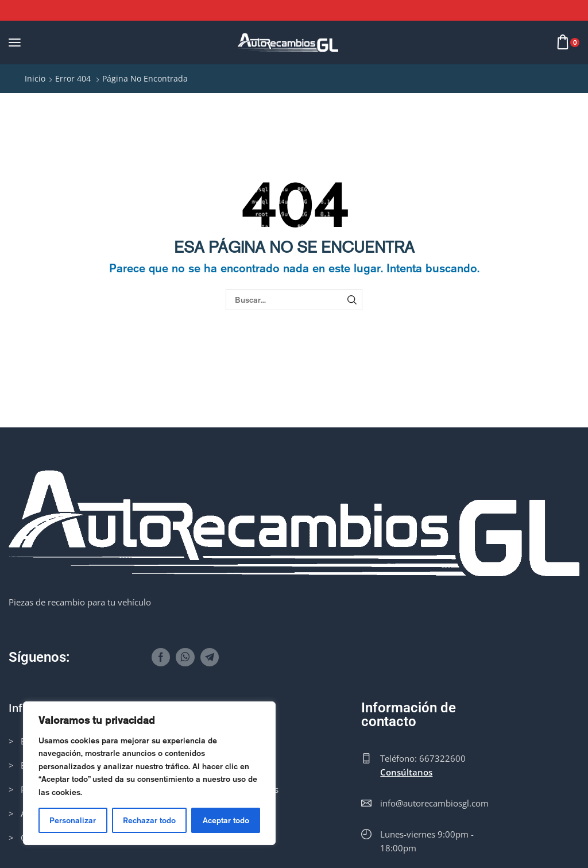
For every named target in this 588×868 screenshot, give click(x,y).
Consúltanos (406, 772)
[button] (15, 42)
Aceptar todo (226, 820)
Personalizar (73, 820)
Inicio (35, 78)
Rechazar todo (149, 820)
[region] (149, 773)
